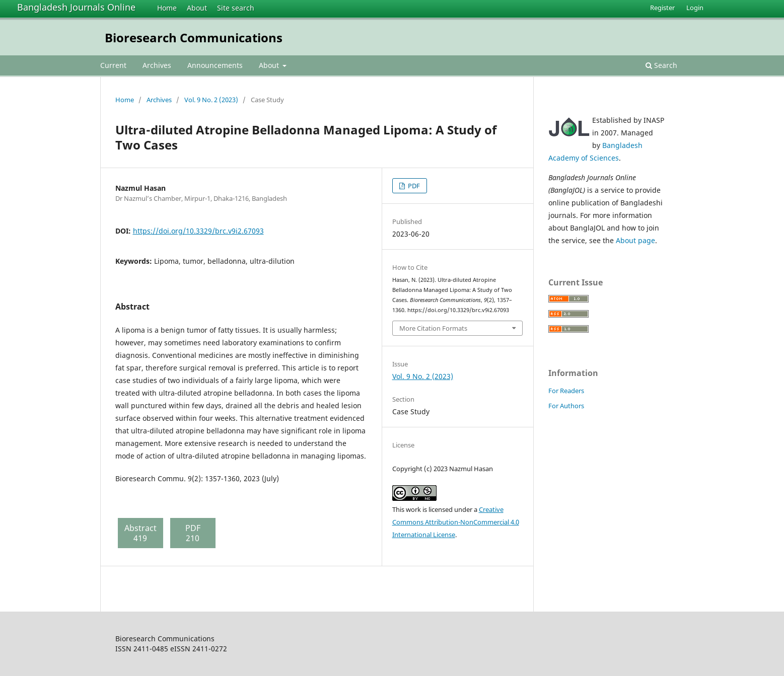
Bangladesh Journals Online (76, 7)
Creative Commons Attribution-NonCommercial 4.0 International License (456, 522)
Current (113, 65)
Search (661, 65)
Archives (157, 65)
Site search (236, 8)
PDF (413, 186)
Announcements (215, 65)
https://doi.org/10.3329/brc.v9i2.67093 (198, 231)
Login (695, 8)
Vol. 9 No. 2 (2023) (211, 100)
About (197, 8)
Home (167, 8)
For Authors (566, 406)
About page (635, 240)
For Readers (566, 391)
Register (662, 8)
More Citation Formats (433, 328)
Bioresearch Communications (194, 37)
